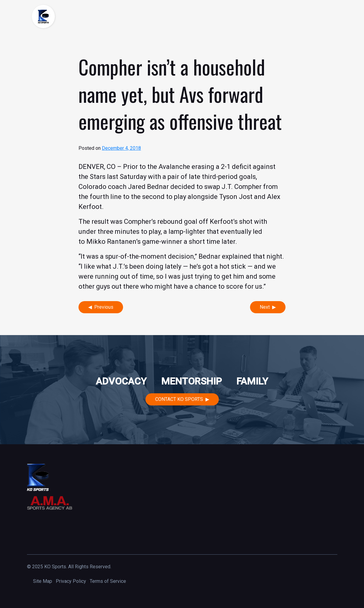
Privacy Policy (71, 581)
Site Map (43, 581)
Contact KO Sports (179, 399)
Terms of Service (108, 581)
